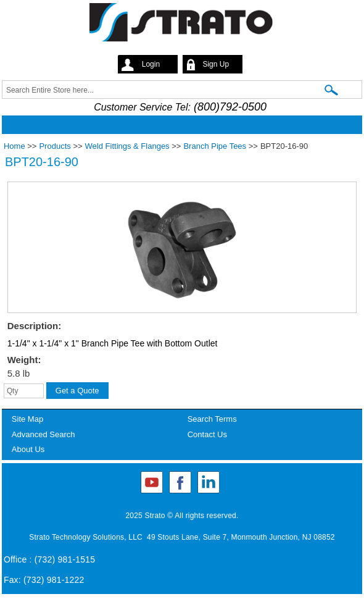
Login (151, 64)
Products (55, 146)
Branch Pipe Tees (215, 146)
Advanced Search (43, 434)
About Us (28, 449)
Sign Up (216, 64)
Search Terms (212, 419)
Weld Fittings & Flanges (127, 146)
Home (14, 146)
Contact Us (207, 434)
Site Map (27, 419)
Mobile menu (179, 125)
